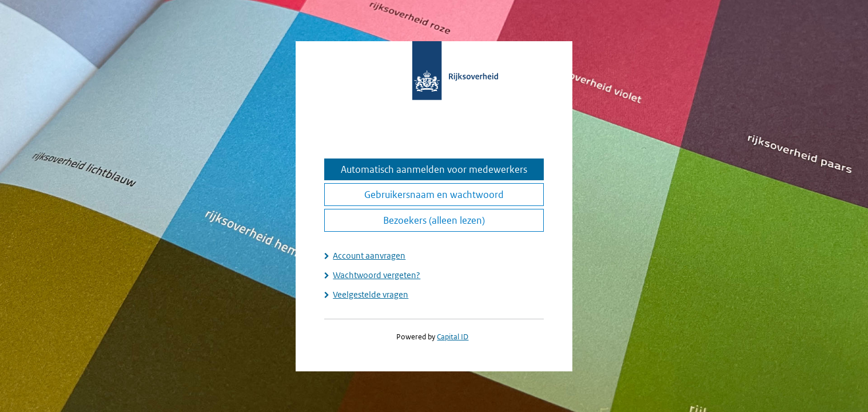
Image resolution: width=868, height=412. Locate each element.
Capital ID (453, 337)
